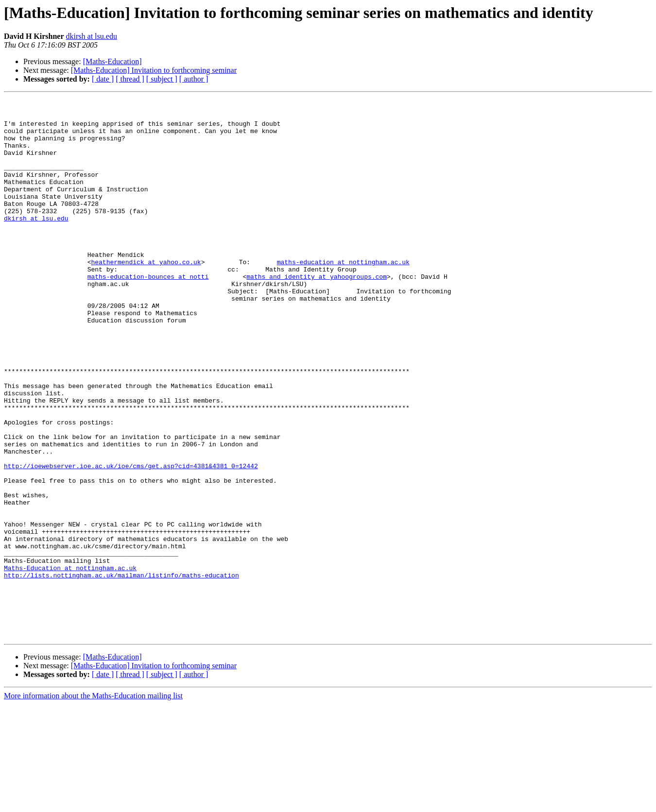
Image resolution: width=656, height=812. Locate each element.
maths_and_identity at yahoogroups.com (317, 313)
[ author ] (194, 79)
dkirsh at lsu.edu (92, 36)
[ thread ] (130, 79)
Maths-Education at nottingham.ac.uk (70, 662)
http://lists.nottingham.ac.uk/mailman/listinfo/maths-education (121, 671)
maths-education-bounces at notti (148, 313)
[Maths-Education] (112, 61)
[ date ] (103, 79)
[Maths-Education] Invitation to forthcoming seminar (154, 70)
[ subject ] (162, 79)
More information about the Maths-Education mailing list (93, 804)
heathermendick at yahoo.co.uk (146, 295)
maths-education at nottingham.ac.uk (343, 295)
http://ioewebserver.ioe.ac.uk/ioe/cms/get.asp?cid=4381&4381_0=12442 (131, 540)
